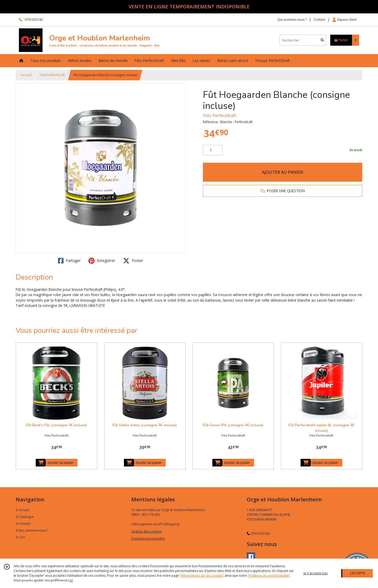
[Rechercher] (322, 40)
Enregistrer (102, 261)
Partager (69, 261)
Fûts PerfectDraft (52, 75)
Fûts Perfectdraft (220, 115)
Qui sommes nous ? (32, 530)
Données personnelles (148, 539)
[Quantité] (213, 150)
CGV (20, 537)
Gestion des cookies (146, 531)
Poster (133, 261)
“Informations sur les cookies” (202, 576)
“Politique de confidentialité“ (269, 576)
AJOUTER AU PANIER (282, 172)
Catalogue (25, 517)
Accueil (26, 75)
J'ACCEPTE (358, 573)
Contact (319, 20)
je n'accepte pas (316, 573)
